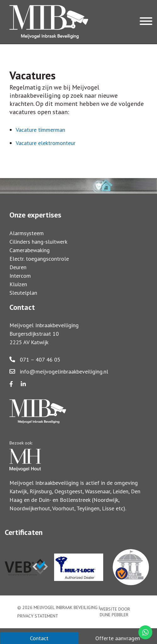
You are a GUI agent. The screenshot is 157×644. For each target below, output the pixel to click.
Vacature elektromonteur (46, 143)
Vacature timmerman (40, 130)
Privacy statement (38, 616)
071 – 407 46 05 (35, 360)
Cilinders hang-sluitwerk (38, 242)
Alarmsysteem (27, 233)
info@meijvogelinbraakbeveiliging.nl (59, 371)
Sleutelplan (23, 293)
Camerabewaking (30, 250)
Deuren (18, 267)
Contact (39, 638)
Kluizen (18, 284)
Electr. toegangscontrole (39, 259)
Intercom (20, 276)
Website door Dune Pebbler (115, 612)
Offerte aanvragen (118, 638)
